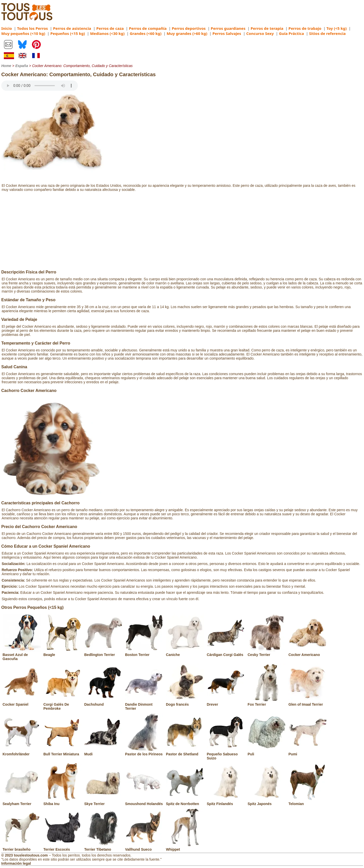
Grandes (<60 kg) (145, 33)
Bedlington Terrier (103, 653)
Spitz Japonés (267, 802)
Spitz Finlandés (226, 802)
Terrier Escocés (63, 847)
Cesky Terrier (267, 653)
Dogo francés (185, 702)
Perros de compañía (148, 28)
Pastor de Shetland (185, 752)
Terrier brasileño (22, 847)
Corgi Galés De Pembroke (63, 704)
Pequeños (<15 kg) (68, 33)
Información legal (16, 863)
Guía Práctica (292, 33)
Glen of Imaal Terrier (308, 702)
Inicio (7, 28)
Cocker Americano (308, 653)
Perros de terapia (267, 28)
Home (6, 66)
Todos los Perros (33, 28)
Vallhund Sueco (144, 847)
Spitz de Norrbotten (185, 802)
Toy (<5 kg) (337, 28)
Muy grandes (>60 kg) (187, 33)
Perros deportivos (189, 28)
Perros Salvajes (227, 33)
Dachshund (103, 702)
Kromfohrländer (22, 752)
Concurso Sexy (260, 33)
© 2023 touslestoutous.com (25, 855)
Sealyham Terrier (22, 802)
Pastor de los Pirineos (144, 752)
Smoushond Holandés (144, 802)
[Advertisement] (182, 232)
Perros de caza (110, 28)
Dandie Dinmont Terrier (144, 704)
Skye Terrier (103, 802)
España (22, 66)
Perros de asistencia (72, 28)
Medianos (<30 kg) (107, 33)
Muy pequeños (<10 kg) (23, 33)
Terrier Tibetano (103, 847)
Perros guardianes (228, 28)
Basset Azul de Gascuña (22, 655)
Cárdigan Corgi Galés (226, 653)
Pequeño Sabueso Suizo (226, 754)
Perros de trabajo (305, 28)
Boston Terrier (144, 653)
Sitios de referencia (327, 33)
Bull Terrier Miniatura (63, 752)
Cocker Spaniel (22, 702)
